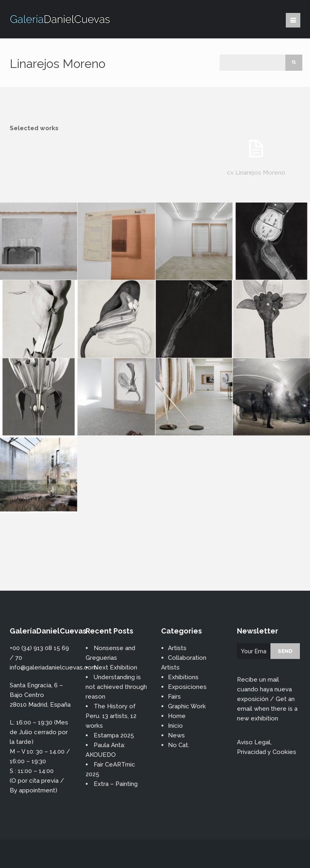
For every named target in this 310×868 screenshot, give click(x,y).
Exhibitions (183, 677)
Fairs (174, 697)
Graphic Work (187, 706)
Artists (177, 648)
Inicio (175, 726)
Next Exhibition (115, 667)
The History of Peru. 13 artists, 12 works (111, 716)
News (176, 735)
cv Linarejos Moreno (256, 173)
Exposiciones (187, 687)
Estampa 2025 (114, 735)
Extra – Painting (116, 784)
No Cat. (179, 745)
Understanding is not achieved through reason (116, 687)
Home (177, 716)
